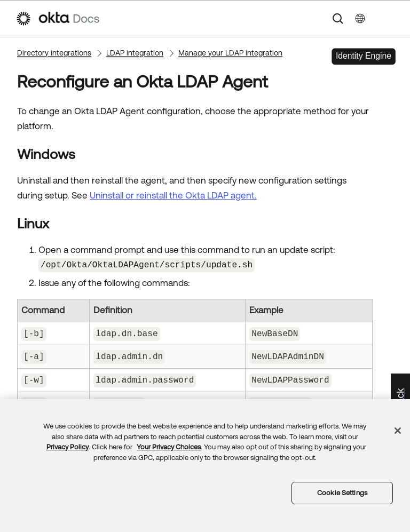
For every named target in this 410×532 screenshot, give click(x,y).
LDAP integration (135, 53)
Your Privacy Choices (169, 447)
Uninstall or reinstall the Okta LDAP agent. (173, 195)
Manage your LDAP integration (230, 53)
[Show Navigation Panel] (389, 19)
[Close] (398, 431)
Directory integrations (54, 53)
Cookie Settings (342, 493)
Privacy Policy (68, 447)
